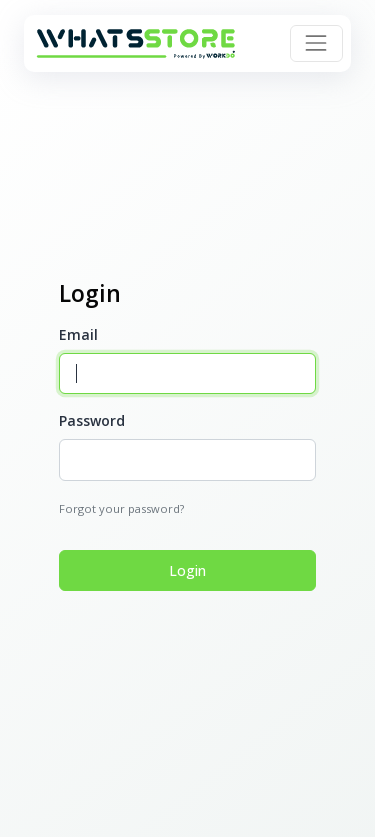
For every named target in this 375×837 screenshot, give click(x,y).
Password (92, 420)
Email (78, 334)
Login (187, 570)
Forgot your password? (121, 508)
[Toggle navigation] (316, 43)
